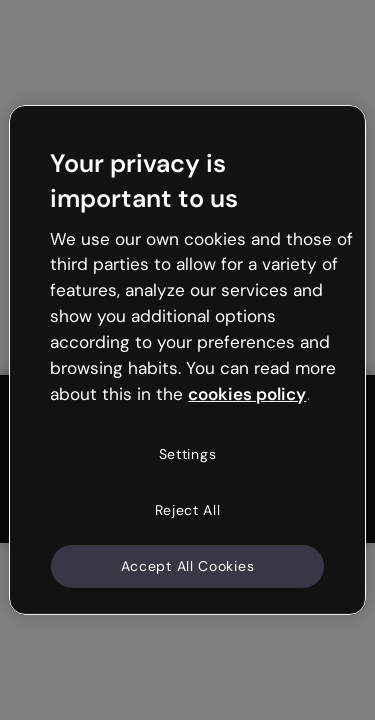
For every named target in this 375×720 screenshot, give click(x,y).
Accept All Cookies (188, 565)
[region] (187, 360)
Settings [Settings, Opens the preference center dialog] (188, 454)
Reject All (188, 510)
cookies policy (247, 393)
